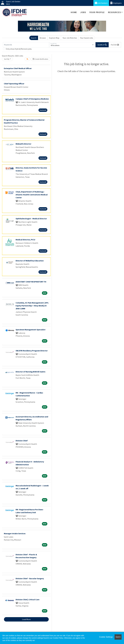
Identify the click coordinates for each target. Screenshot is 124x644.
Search (34, 38)
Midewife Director (23, 144)
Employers (116, 3)
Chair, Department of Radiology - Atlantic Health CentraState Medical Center (32, 195)
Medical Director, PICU (25, 240)
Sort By (7, 59)
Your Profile (97, 12)
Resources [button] (114, 12)
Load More (26, 619)
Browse (43, 38)
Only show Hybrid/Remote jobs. (19, 49)
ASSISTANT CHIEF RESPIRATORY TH (31, 282)
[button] (115, 45)
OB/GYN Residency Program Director (32, 351)
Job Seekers (101, 3)
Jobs (83, 12)
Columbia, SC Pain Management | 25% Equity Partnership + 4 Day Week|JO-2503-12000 (32, 306)
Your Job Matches (70, 38)
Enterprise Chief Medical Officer (18, 68)
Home (74, 12)
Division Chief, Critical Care (27, 599)
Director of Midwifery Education (30, 261)
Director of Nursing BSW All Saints (31, 372)
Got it (118, 637)
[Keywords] (26, 45)
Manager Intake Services (15, 533)
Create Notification (40, 59)
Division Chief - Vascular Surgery (30, 578)
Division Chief (22, 441)
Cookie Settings (106, 637)
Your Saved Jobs (87, 38)
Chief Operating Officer (14, 84)
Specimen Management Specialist (31, 330)
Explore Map (54, 38)
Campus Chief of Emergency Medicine (32, 99)
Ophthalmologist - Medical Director (31, 219)
